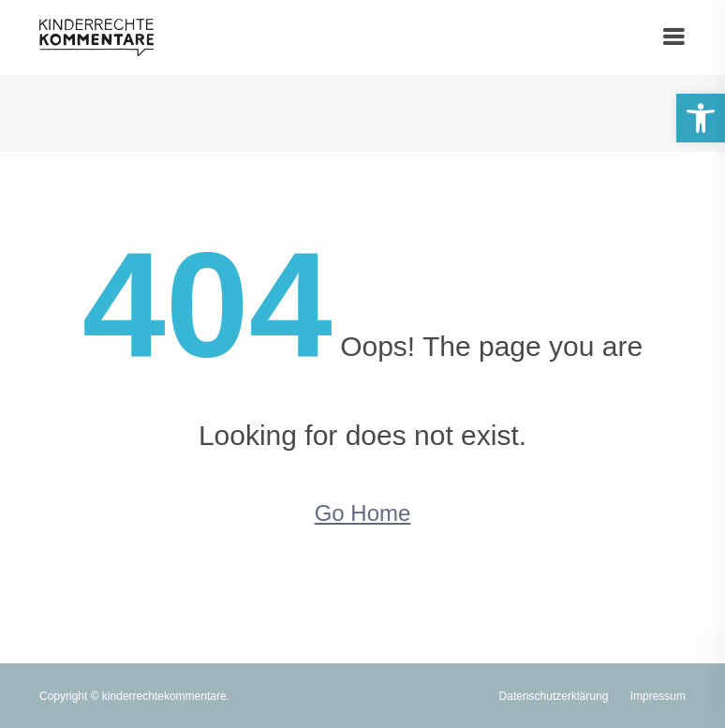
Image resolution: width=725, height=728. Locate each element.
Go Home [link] (363, 513)
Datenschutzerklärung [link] (554, 696)
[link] (701, 118)
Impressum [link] (658, 696)
